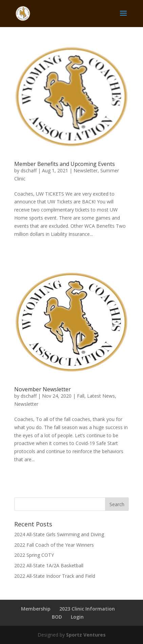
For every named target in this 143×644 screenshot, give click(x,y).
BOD (57, 617)
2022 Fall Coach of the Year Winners (54, 545)
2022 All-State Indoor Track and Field (55, 576)
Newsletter (86, 170)
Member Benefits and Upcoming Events (65, 164)
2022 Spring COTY (34, 555)
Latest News (101, 396)
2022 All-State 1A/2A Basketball (49, 565)
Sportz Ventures (86, 635)
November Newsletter (43, 389)
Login (77, 617)
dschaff (29, 170)
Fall (81, 396)
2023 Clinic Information (87, 609)
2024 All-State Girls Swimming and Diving (59, 534)
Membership (36, 609)
